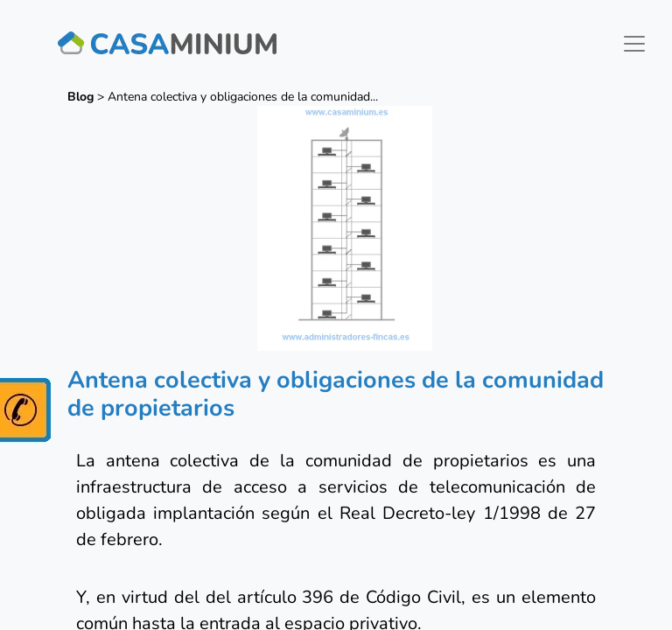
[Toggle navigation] (634, 44)
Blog (80, 97)
